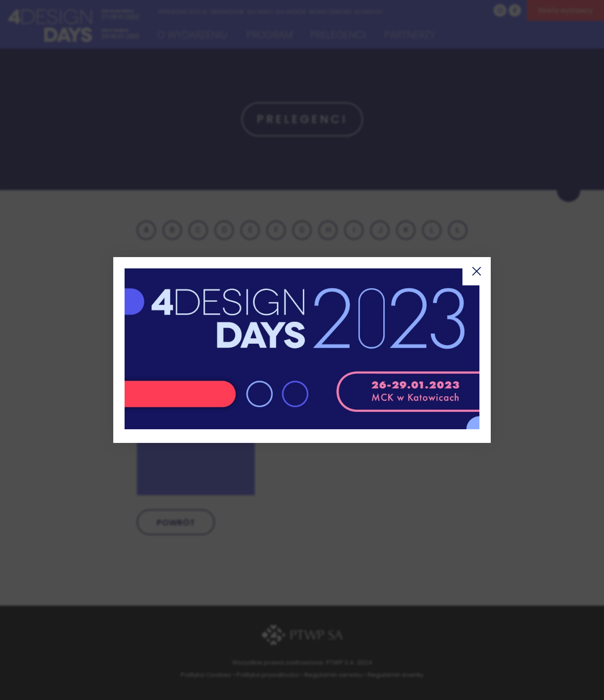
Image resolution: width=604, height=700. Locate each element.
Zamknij (477, 271)
